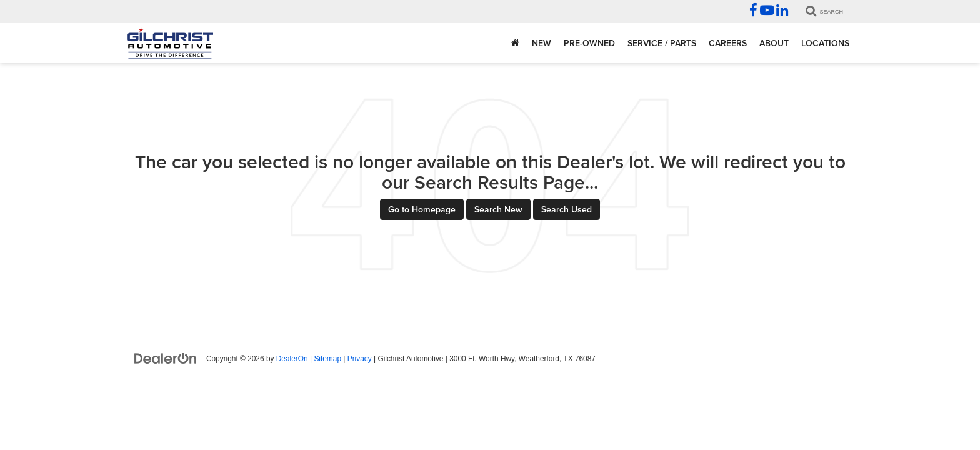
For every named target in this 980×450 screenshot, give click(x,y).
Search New (498, 209)
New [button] (542, 43)
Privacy (360, 359)
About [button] (774, 43)
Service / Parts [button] (662, 43)
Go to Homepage (422, 209)
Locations (825, 43)
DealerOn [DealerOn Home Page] (292, 359)
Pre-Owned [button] (589, 43)
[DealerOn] (166, 358)
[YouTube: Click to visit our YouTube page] (767, 12)
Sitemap (327, 359)
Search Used (567, 209)
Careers (728, 43)
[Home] (515, 43)
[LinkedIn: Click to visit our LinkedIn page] (782, 12)
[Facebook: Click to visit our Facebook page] (753, 12)
